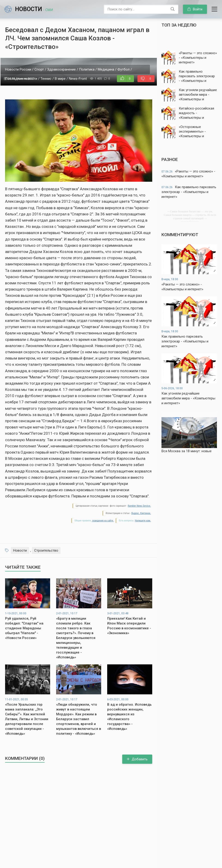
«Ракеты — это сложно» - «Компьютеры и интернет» (188, 174)
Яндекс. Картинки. (141, 513)
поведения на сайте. (103, 521)
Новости (34, 9)
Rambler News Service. (139, 506)
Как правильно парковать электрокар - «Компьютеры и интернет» (189, 192)
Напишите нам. (143, 521)
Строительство (46, 550)
